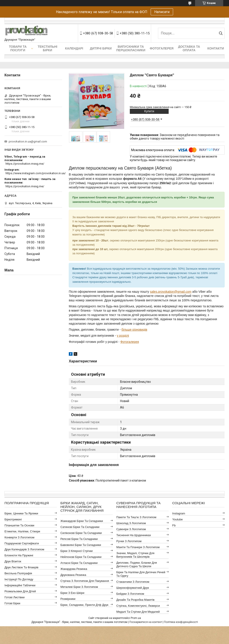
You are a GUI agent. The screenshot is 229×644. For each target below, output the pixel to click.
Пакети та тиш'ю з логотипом (136, 517)
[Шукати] (221, 33)
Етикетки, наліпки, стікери (22, 531)
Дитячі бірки (101, 48)
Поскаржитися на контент (146, 622)
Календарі (74, 48)
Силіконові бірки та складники (81, 533)
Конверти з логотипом (19, 537)
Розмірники (68, 599)
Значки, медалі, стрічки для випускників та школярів (135, 555)
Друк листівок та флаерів (21, 567)
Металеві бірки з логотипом (79, 587)
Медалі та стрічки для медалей (138, 612)
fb (174, 525)
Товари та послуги (18, 48)
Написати (162, 12)
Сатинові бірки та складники (80, 527)
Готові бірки (12, 603)
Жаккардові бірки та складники (82, 521)
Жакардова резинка (74, 569)
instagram (179, 513)
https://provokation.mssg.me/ (25, 164)
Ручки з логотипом (129, 541)
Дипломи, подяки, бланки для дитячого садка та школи (137, 564)
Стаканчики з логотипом (133, 582)
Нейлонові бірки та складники (81, 557)
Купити (149, 111)
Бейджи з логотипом (130, 594)
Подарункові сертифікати (22, 543)
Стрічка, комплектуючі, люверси (138, 606)
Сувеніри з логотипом (131, 529)
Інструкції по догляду (19, 579)
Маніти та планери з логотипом (138, 547)
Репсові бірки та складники (79, 539)
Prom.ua (136, 618)
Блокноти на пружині (19, 555)
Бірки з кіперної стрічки (76, 551)
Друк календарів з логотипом (24, 549)
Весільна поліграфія (18, 573)
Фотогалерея (162, 48)
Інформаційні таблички (20, 585)
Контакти (216, 48)
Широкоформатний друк (133, 588)
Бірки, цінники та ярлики (21, 513)
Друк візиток (13, 561)
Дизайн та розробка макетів (135, 600)
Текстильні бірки (48, 48)
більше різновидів (134, 330)
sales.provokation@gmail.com (171, 292)
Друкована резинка (73, 575)
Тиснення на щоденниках (134, 535)
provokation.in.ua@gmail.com (28, 141)
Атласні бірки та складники (79, 563)
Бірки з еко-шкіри (72, 593)
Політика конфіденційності (181, 622)
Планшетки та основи (19, 525)
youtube (177, 519)
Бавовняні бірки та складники (81, 545)
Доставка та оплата (189, 48)
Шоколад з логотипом (131, 523)
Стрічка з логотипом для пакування (85, 581)
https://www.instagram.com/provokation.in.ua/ (36, 173)
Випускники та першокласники (131, 48)
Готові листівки (15, 597)
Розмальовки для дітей (20, 591)
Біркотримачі (13, 519)
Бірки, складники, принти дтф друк (84, 605)
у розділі (123, 336)
